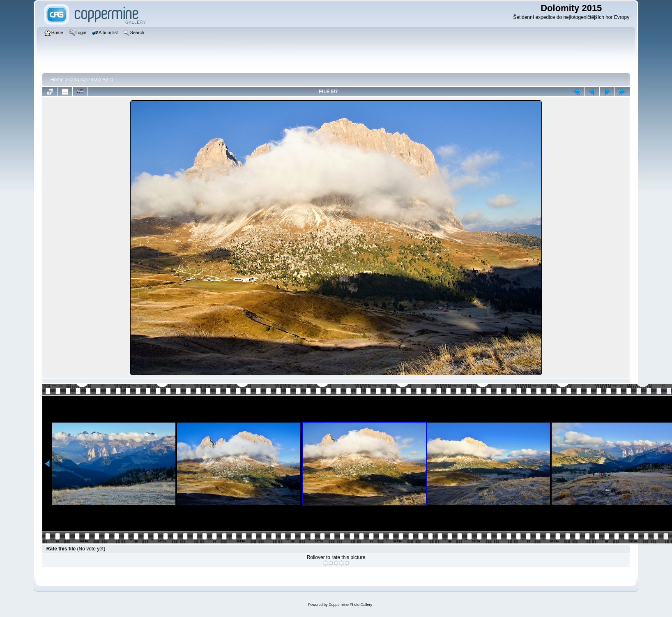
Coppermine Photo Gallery (350, 605)
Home (57, 80)
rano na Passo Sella (91, 80)
